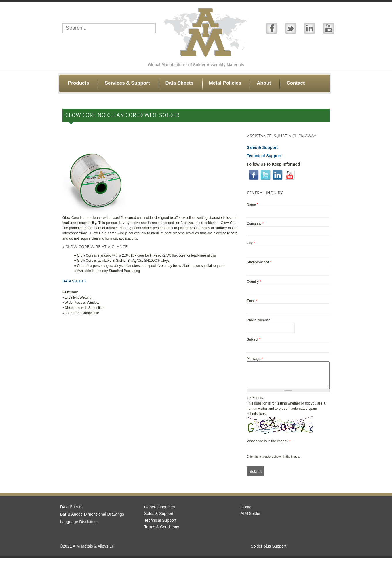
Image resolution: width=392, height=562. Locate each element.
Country (254, 282)
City (251, 243)
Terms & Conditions (162, 531)
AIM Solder (251, 518)
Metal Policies (225, 83)
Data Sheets (179, 83)
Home (246, 511)
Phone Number (258, 320)
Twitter (291, 28)
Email (252, 301)
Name (252, 204)
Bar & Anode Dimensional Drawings (92, 519)
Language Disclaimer (79, 526)
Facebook (272, 28)
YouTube (329, 28)
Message (255, 359)
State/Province (259, 262)
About (264, 83)
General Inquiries (160, 511)
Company (255, 224)
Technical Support (160, 525)
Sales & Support (159, 518)
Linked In (310, 28)
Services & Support (127, 83)
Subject (254, 339)
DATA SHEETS (74, 281)
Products (79, 83)
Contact (295, 83)
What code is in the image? (269, 445)
